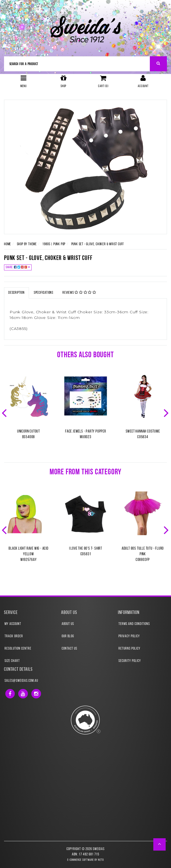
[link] (10, 694)
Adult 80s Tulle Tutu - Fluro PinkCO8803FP (143, 554)
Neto (101, 860)
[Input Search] (77, 64)
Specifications (44, 293)
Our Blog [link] (68, 636)
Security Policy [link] (130, 661)
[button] (160, 844)
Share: (18, 267)
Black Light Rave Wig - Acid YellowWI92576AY (29, 554)
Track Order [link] (14, 636)
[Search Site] (159, 64)
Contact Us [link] (69, 649)
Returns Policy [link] (129, 649)
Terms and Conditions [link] (134, 624)
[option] (29, 412)
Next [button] (167, 412)
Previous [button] (5, 412)
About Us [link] (68, 624)
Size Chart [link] (12, 661)
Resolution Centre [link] (18, 649)
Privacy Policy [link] (129, 636)
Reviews (79, 293)
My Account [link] (13, 624)
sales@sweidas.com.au (21, 681)
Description (16, 293)
